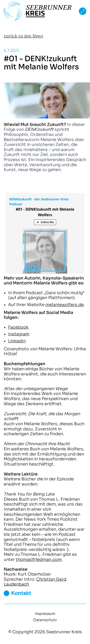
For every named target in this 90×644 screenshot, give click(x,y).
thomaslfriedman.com (39, 560)
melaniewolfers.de (65, 305)
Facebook (18, 327)
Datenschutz (45, 620)
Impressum (45, 614)
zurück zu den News (23, 36)
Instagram (19, 334)
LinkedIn (17, 341)
